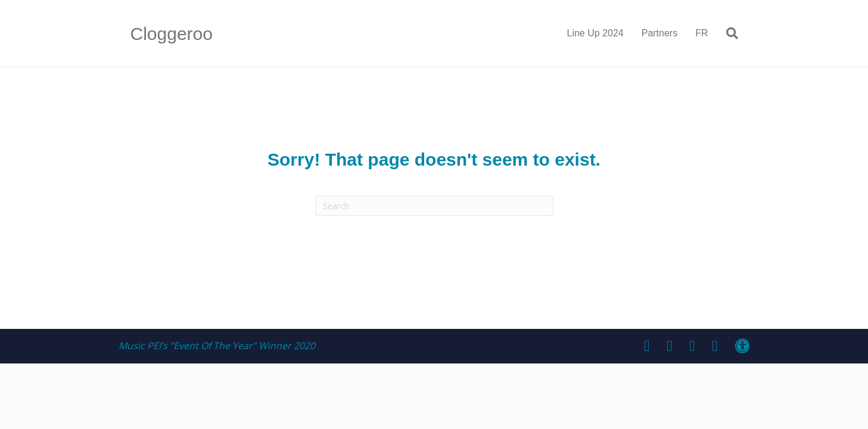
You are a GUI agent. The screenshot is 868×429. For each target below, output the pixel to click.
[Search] (728, 33)
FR (701, 33)
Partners (659, 33)
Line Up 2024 (595, 33)
